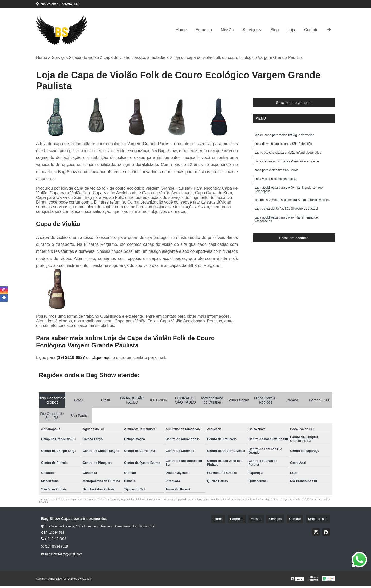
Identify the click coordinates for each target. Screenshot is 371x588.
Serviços (250, 30)
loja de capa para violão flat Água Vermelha (284, 137)
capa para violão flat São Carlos (276, 177)
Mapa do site (320, 520)
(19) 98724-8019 (54, 548)
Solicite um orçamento (294, 104)
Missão (227, 30)
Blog (275, 30)
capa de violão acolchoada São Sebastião (283, 147)
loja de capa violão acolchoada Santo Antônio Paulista (292, 211)
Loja (291, 30)
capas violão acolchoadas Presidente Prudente (287, 167)
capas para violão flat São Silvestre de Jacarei (286, 220)
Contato (311, 30)
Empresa (204, 30)
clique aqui (102, 359)
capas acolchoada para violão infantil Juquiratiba (288, 157)
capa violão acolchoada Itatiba (275, 186)
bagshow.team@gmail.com (62, 556)
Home (181, 30)
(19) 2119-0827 (71, 359)
